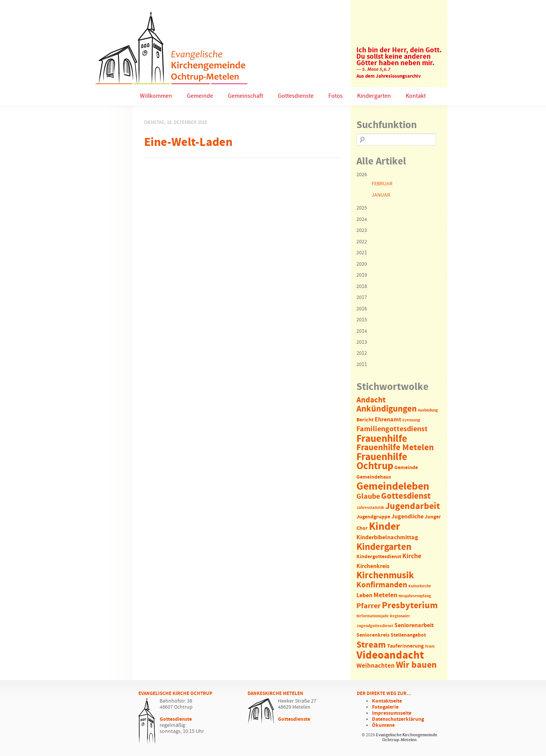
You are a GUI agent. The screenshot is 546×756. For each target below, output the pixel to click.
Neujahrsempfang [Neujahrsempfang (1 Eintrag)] (415, 596)
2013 (362, 342)
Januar (381, 195)
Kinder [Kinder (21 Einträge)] (384, 527)
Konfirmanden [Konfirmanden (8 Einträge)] (382, 585)
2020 (362, 264)
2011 (362, 365)
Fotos (336, 96)
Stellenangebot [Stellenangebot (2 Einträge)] (408, 635)
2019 (362, 275)
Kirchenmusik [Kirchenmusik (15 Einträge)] (385, 576)
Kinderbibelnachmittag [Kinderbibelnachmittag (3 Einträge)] (387, 538)
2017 (362, 297)
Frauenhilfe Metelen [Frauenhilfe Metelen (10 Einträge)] (395, 448)
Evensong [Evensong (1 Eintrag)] (411, 420)
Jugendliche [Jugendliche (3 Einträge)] (407, 517)
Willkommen (156, 96)
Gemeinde (200, 96)
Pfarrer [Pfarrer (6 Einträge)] (369, 606)
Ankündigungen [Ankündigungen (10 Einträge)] (387, 409)
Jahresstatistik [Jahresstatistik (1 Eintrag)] (370, 508)
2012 (362, 353)
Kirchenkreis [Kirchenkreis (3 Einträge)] (373, 566)
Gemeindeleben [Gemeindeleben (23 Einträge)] (393, 487)
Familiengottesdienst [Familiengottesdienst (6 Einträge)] (392, 429)
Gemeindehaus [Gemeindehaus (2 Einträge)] (374, 477)
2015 (362, 320)
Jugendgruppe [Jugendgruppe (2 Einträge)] (373, 517)
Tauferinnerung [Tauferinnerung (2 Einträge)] (405, 646)
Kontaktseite (387, 701)
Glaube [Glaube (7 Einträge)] (368, 496)
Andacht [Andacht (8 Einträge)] (371, 400)
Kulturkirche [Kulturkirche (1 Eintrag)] (420, 586)
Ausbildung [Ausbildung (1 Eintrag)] (428, 410)
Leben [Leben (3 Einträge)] (364, 596)
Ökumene (383, 725)
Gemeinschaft (246, 96)
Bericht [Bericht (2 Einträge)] (365, 420)
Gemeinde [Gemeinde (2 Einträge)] (406, 468)
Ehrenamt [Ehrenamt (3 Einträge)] (388, 420)
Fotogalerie (385, 707)
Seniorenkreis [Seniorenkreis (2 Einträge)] (373, 635)
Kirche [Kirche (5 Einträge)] (412, 556)
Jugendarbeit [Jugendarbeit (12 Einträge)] (413, 506)
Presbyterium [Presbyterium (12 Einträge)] (410, 606)
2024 (362, 219)
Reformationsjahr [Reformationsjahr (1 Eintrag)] (373, 616)
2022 (362, 242)
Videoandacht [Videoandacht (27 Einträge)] (390, 655)
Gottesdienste (296, 96)
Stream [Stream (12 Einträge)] (371, 645)
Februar (382, 184)
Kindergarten (374, 96)
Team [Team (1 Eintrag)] (430, 646)
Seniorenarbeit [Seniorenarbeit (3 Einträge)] (414, 625)
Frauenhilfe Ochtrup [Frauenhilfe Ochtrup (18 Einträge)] (382, 462)
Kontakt (416, 96)
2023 (362, 230)
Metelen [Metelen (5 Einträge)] (385, 595)
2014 (362, 331)
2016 (362, 309)
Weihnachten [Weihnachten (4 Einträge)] (376, 666)
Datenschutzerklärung (398, 719)
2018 (362, 286)
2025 (362, 208)
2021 (362, 253)
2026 (362, 175)
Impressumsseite (392, 713)
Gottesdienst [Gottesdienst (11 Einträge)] (406, 496)
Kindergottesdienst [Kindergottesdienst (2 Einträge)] (379, 557)
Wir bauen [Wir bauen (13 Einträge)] (416, 665)
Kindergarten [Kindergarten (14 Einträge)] (384, 547)
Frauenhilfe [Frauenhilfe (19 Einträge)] (382, 439)
